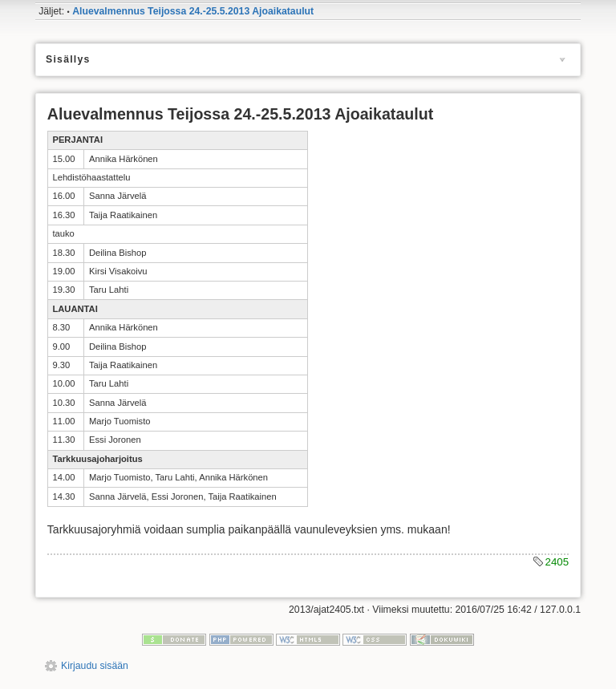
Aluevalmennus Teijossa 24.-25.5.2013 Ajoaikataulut (193, 11)
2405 (557, 562)
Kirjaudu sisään (95, 666)
